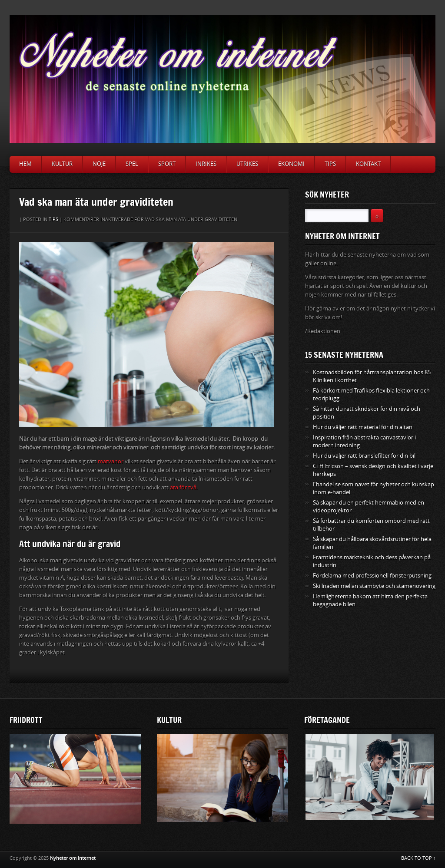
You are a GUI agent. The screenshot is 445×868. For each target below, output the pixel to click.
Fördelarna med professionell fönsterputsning (372, 576)
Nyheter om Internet (73, 858)
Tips (330, 164)
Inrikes (206, 164)
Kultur (62, 164)
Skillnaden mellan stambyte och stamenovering (374, 586)
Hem (25, 164)
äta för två (183, 487)
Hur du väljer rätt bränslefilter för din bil (364, 456)
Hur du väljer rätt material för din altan (363, 427)
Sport (167, 164)
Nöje (99, 164)
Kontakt (368, 164)
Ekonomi (291, 164)
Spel (132, 164)
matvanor (111, 461)
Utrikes (247, 164)
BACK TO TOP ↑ (418, 858)
